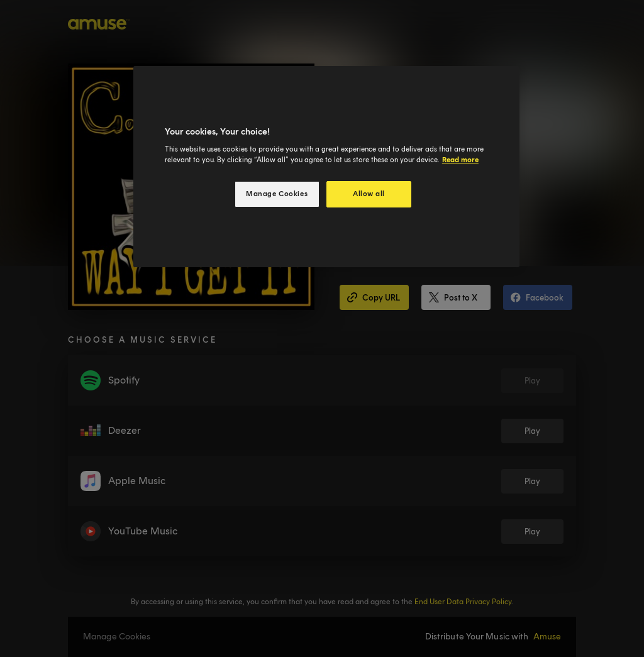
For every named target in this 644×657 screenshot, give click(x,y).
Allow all (369, 194)
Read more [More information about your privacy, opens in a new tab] (460, 160)
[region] (326, 167)
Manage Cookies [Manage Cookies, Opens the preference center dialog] (277, 194)
